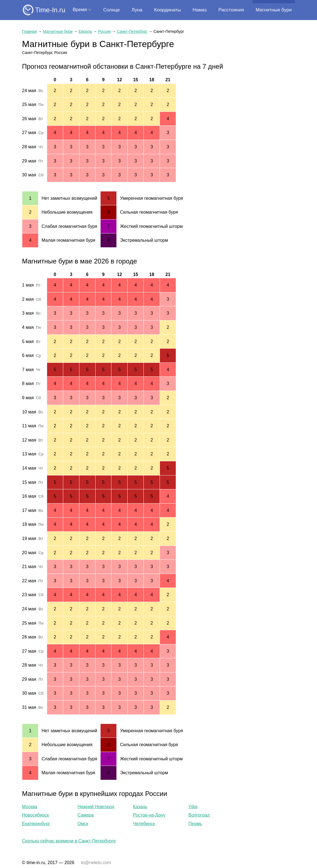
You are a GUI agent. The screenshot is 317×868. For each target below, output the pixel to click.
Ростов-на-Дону (149, 815)
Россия (104, 31)
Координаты (167, 10)
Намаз (199, 10)
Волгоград (199, 815)
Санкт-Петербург (132, 31)
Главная (29, 31)
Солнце (111, 10)
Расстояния (231, 10)
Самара (86, 815)
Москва (30, 807)
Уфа (193, 807)
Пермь (195, 824)
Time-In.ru (50, 10)
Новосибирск (36, 815)
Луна (137, 10)
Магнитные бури (274, 10)
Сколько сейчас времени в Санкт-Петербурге (69, 841)
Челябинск (144, 824)
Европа (85, 31)
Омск (83, 824)
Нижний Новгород (96, 807)
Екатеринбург (36, 824)
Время (80, 10)
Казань (140, 807)
